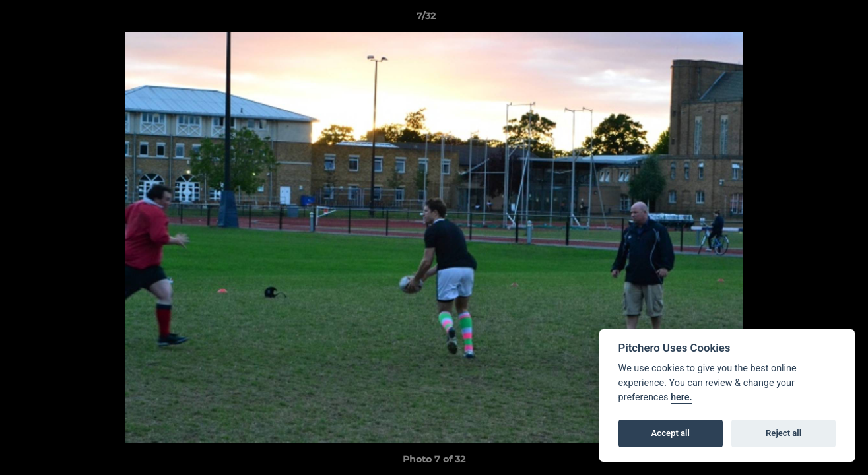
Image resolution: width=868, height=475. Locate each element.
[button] (813, 19)
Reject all (784, 433)
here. (682, 397)
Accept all (671, 433)
